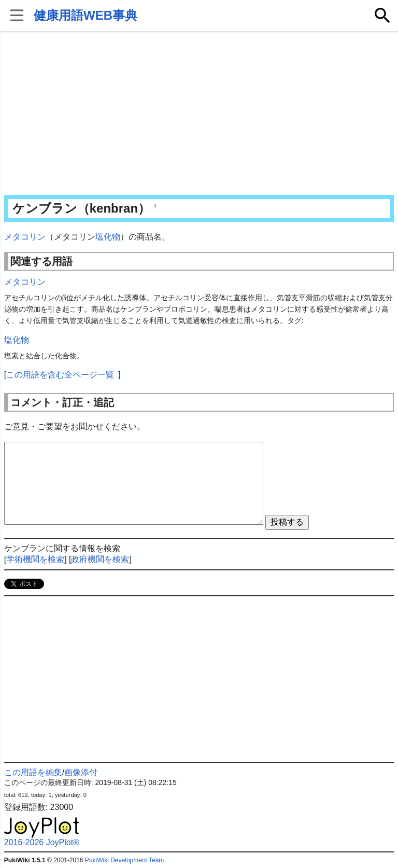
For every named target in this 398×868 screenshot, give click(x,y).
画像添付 (81, 772)
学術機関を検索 (35, 559)
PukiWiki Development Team (125, 860)
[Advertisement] (199, 114)
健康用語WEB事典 (86, 15)
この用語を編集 (33, 772)
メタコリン (25, 237)
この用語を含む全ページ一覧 (60, 375)
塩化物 (108, 237)
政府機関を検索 (100, 559)
